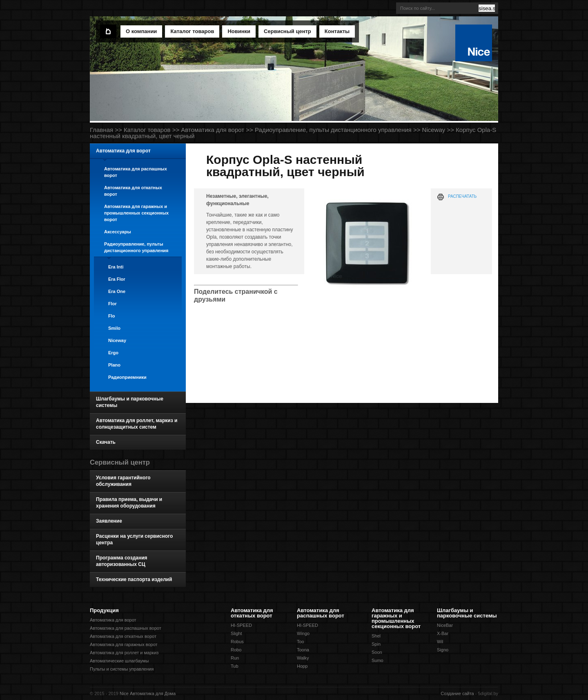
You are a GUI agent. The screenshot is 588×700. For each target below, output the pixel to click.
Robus (237, 642)
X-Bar (443, 633)
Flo (112, 316)
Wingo (303, 633)
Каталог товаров (147, 130)
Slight (236, 633)
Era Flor (117, 279)
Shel (376, 636)
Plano (114, 365)
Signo (443, 650)
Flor (112, 304)
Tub (235, 666)
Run (235, 658)
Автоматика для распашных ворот (136, 172)
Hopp (302, 666)
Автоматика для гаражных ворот (124, 644)
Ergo (113, 353)
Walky (303, 658)
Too (301, 642)
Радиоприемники (127, 377)
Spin (376, 644)
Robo (236, 650)
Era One (117, 291)
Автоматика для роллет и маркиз (124, 653)
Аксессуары (118, 232)
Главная (101, 130)
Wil (440, 642)
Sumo (378, 660)
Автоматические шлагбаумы (119, 661)
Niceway (434, 130)
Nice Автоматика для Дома (148, 693)
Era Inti (116, 267)
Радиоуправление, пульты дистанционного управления (333, 130)
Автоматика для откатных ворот (133, 191)
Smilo (114, 328)
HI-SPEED (241, 625)
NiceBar (445, 625)
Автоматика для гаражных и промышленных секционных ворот (136, 213)
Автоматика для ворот (213, 130)
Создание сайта (457, 693)
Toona (303, 650)
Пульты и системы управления (122, 669)
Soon (377, 652)
